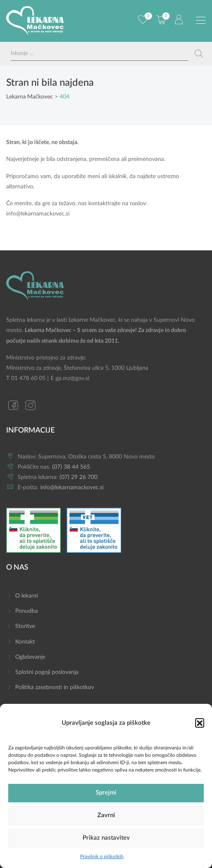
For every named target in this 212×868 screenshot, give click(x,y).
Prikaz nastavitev (106, 838)
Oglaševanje (30, 657)
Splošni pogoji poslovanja (47, 672)
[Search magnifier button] (199, 54)
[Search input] (99, 54)
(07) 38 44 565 (71, 467)
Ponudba (26, 611)
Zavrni (106, 815)
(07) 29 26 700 (78, 477)
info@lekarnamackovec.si (38, 214)
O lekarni (26, 596)
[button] (200, 723)
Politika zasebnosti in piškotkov (55, 687)
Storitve (25, 626)
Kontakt (25, 642)
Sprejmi (106, 793)
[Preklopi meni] (201, 21)
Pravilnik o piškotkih (102, 857)
